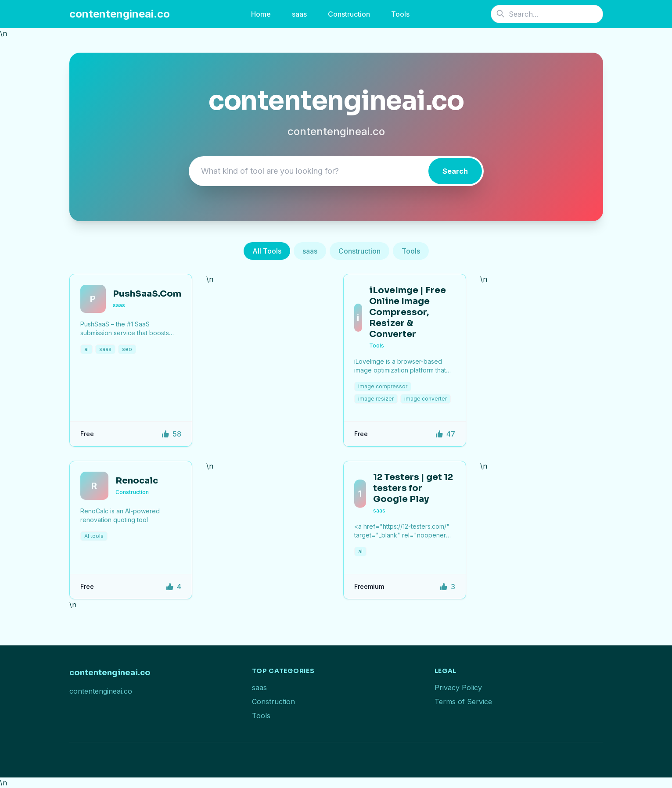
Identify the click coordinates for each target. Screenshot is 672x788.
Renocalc (137, 481)
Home (261, 14)
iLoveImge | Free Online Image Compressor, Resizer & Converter (408, 312)
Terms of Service (463, 702)
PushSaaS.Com (147, 294)
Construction (349, 14)
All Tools (267, 251)
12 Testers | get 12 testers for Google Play (413, 488)
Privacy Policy (458, 688)
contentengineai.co (120, 14)
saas (299, 14)
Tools (400, 14)
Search (455, 171)
